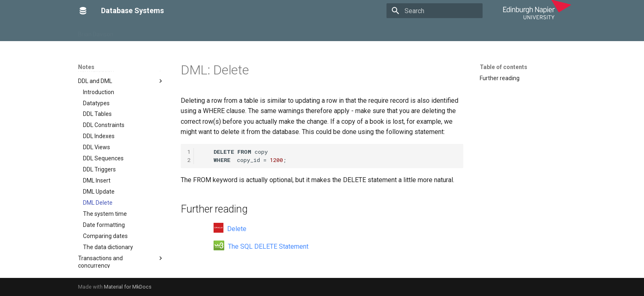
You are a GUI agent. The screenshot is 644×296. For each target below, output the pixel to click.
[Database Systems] (83, 11)
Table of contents (504, 67)
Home (131, 32)
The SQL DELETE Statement (261, 246)
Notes (156, 32)
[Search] (435, 11)
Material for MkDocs (128, 287)
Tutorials (185, 32)
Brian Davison (96, 32)
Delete (230, 229)
